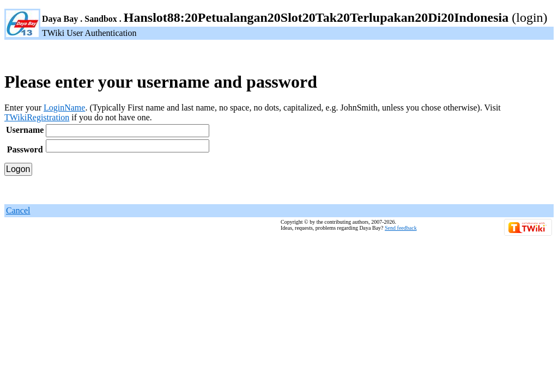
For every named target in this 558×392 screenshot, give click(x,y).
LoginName (64, 108)
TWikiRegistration (37, 117)
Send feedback (401, 228)
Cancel (18, 210)
